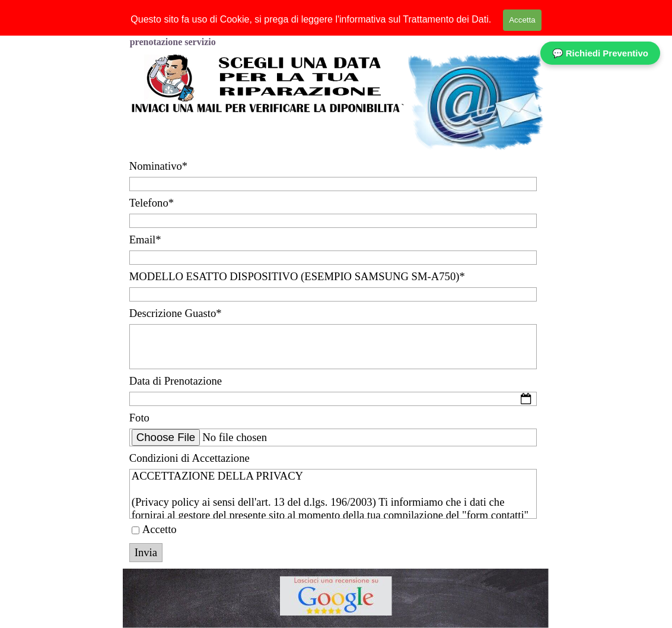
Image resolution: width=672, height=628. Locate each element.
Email (145, 240)
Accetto (160, 529)
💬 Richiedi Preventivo (600, 53)
